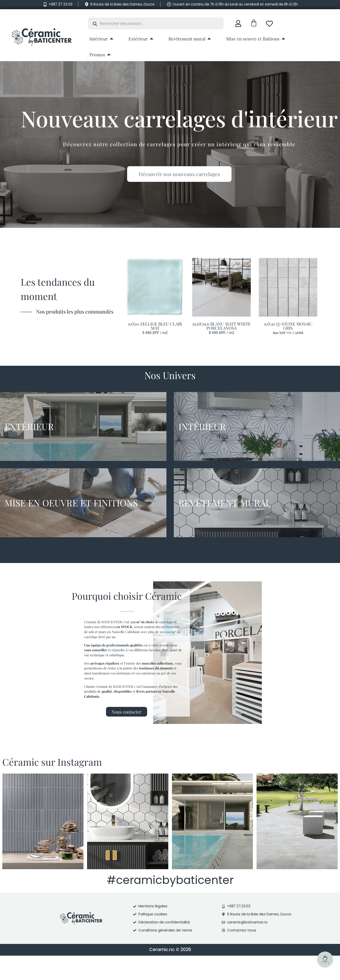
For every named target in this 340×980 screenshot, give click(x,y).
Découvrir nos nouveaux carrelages (181, 174)
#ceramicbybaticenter (170, 880)
